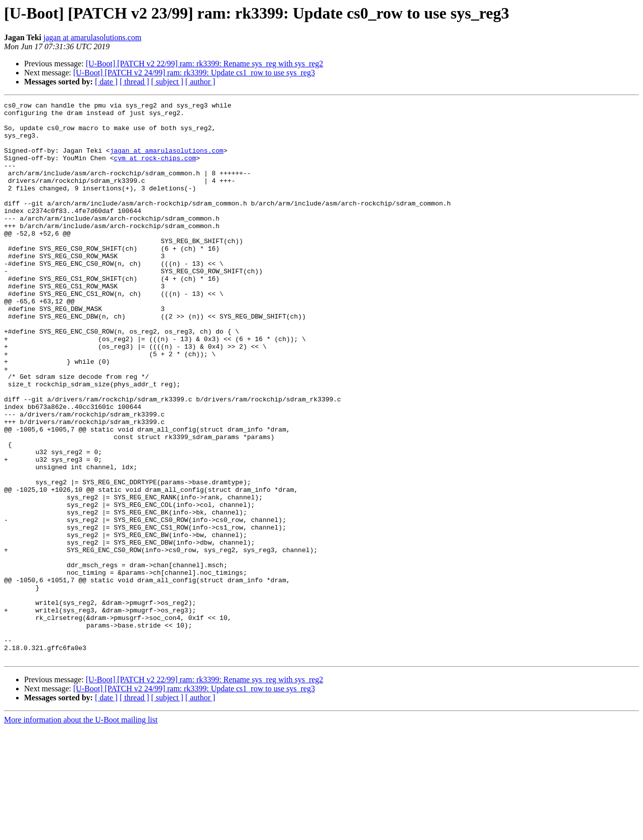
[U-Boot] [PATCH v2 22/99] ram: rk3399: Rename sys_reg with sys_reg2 (205, 64)
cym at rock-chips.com (155, 170)
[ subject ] (167, 82)
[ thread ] (134, 82)
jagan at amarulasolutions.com (92, 37)
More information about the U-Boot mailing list (81, 831)
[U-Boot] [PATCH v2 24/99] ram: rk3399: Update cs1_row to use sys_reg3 (194, 73)
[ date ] (106, 82)
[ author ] (200, 82)
